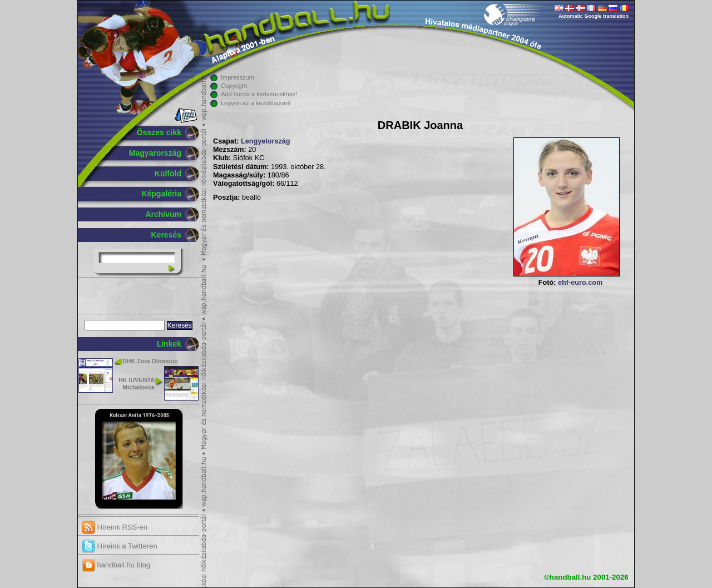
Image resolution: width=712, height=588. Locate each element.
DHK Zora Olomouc (150, 361)
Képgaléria (161, 194)
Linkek (169, 344)
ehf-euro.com (580, 283)
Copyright (234, 86)
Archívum (163, 214)
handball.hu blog (116, 565)
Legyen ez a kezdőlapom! (256, 103)
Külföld (168, 174)
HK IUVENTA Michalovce (137, 384)
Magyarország (155, 153)
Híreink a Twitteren (120, 546)
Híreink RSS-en (115, 527)
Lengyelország (266, 141)
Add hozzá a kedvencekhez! (259, 94)
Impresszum (238, 77)
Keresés (167, 235)
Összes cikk (159, 132)
